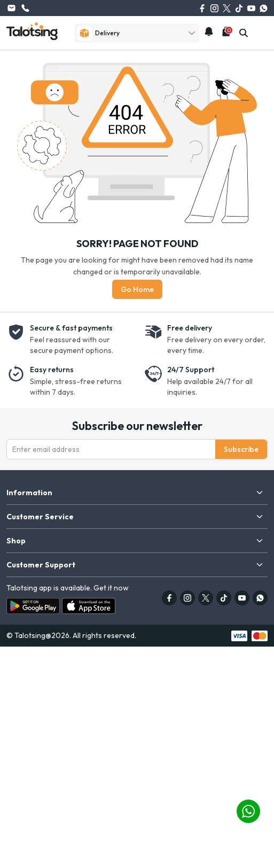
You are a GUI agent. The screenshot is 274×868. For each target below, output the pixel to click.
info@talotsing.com (11, 8)
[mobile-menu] (262, 33)
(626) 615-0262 (25, 8)
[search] (244, 33)
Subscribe (241, 449)
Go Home (137, 289)
